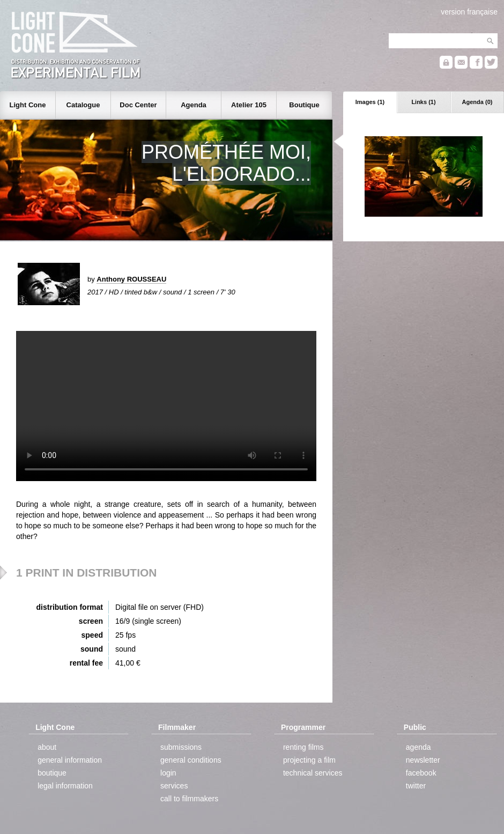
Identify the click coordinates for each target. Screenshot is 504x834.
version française (469, 12)
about (47, 747)
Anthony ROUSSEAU (131, 279)
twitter (416, 786)
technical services (313, 773)
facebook (421, 773)
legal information (65, 786)
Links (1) (423, 102)
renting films (303, 747)
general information (70, 760)
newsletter (423, 760)
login (168, 773)
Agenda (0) (477, 102)
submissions (181, 747)
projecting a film (309, 760)
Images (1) (370, 102)
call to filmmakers (189, 799)
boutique (52, 773)
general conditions (191, 760)
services (174, 786)
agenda (418, 747)
